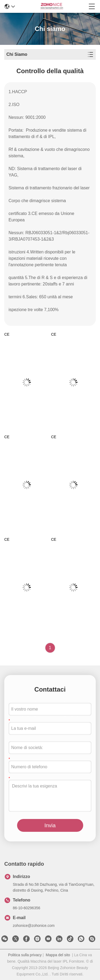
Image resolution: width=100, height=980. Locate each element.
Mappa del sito (58, 955)
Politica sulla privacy (25, 955)
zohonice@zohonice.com (34, 926)
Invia (50, 825)
